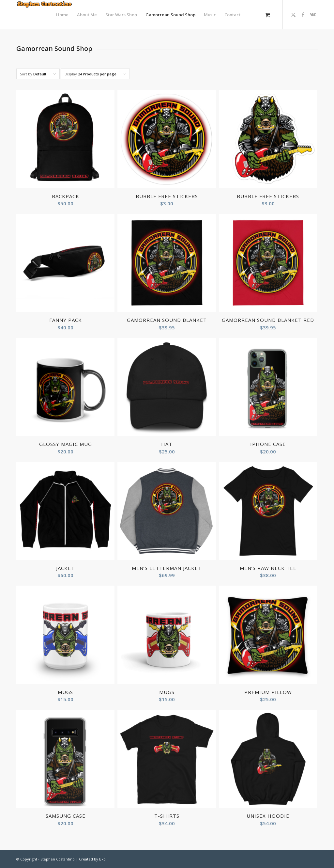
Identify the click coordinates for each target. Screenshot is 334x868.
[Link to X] (293, 14)
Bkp (102, 859)
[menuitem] (62, 15)
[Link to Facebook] (303, 14)
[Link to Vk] (313, 14)
